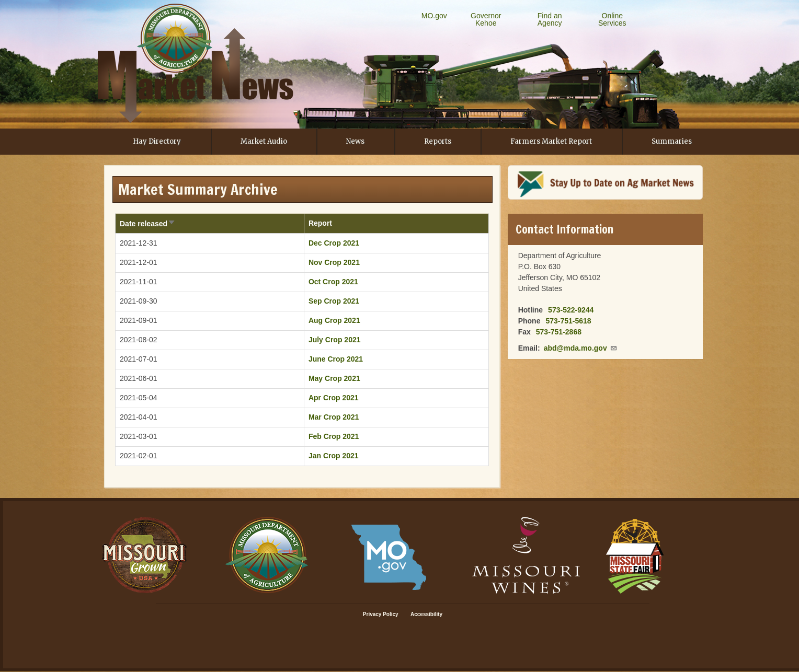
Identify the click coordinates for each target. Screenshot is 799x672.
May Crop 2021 (334, 378)
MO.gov (434, 16)
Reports (438, 141)
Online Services (612, 19)
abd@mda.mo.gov (581, 348)
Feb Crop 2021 (334, 436)
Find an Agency (550, 19)
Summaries (672, 141)
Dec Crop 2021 (334, 243)
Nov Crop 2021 (334, 262)
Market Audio (264, 141)
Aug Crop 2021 (334, 320)
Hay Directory (157, 141)
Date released (148, 224)
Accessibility (426, 614)
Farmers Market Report (551, 141)
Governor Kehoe (486, 19)
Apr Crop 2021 (334, 398)
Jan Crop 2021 (334, 456)
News (355, 141)
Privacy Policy (381, 614)
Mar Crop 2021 (334, 417)
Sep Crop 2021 (334, 301)
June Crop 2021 (336, 359)
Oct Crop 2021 (333, 282)
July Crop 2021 (335, 340)
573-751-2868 (559, 332)
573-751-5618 (568, 321)
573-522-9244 (571, 310)
